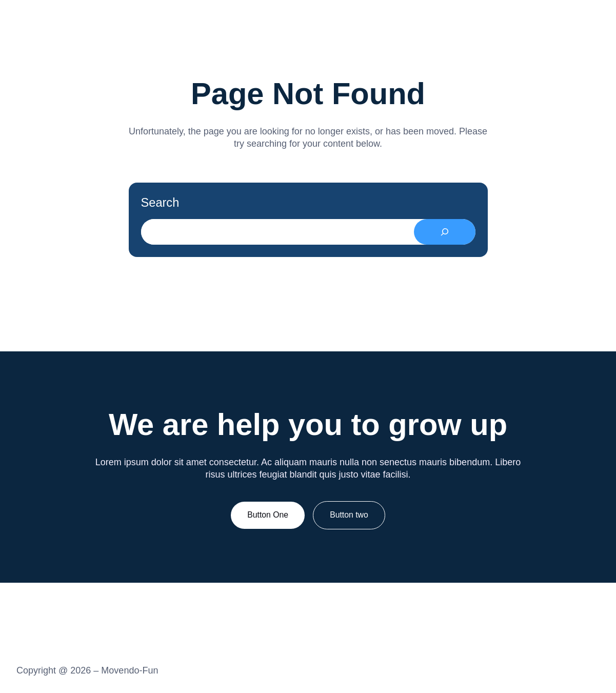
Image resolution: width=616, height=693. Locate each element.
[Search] (445, 232)
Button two (349, 515)
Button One (268, 515)
